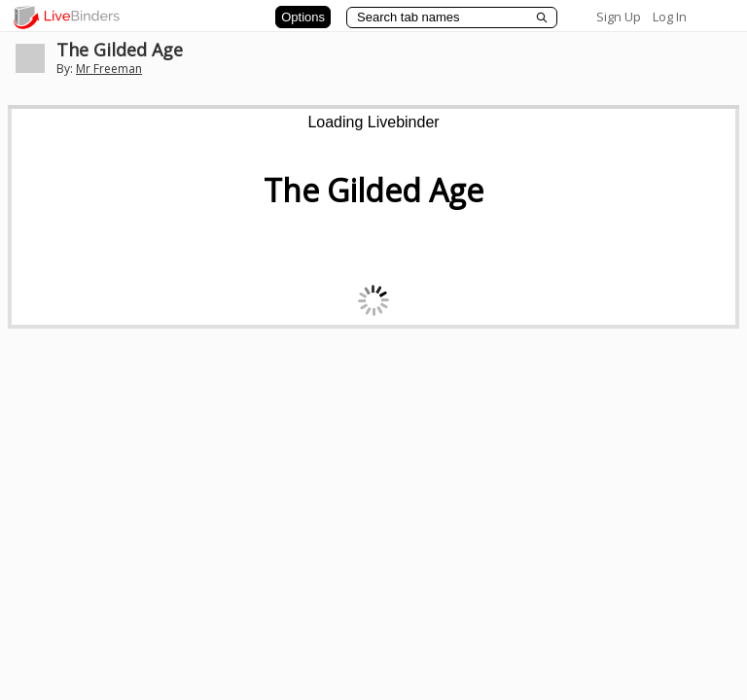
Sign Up (619, 17)
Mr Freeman (109, 69)
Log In (670, 17)
